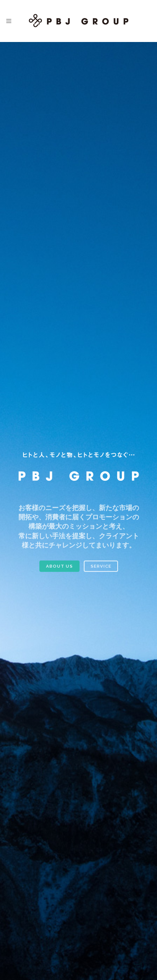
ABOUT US (59, 570)
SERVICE (101, 570)
